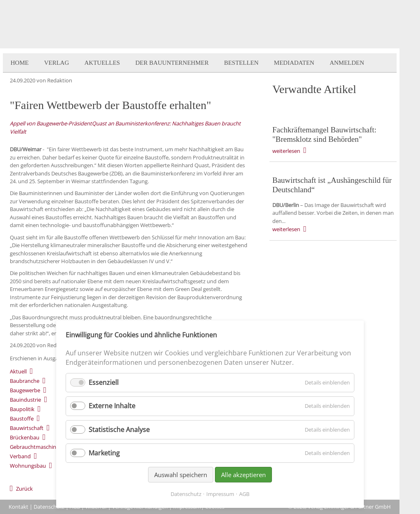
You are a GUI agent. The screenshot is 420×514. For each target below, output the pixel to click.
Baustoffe (22, 418)
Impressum (220, 494)
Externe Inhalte (112, 406)
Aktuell (18, 371)
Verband (20, 456)
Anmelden (347, 63)
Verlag (56, 63)
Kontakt (18, 507)
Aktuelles (102, 63)
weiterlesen (286, 151)
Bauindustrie (25, 400)
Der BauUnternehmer (172, 63)
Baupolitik (22, 409)
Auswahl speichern (181, 475)
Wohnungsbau (28, 466)
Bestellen (241, 63)
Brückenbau (25, 437)
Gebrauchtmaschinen (36, 447)
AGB (244, 494)
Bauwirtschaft (27, 428)
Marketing (104, 453)
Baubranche (25, 381)
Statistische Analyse (119, 430)
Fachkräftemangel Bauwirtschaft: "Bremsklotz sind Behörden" (324, 134)
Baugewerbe (25, 390)
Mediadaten (294, 63)
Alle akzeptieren (243, 475)
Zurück (24, 489)
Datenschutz (49, 507)
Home (20, 63)
